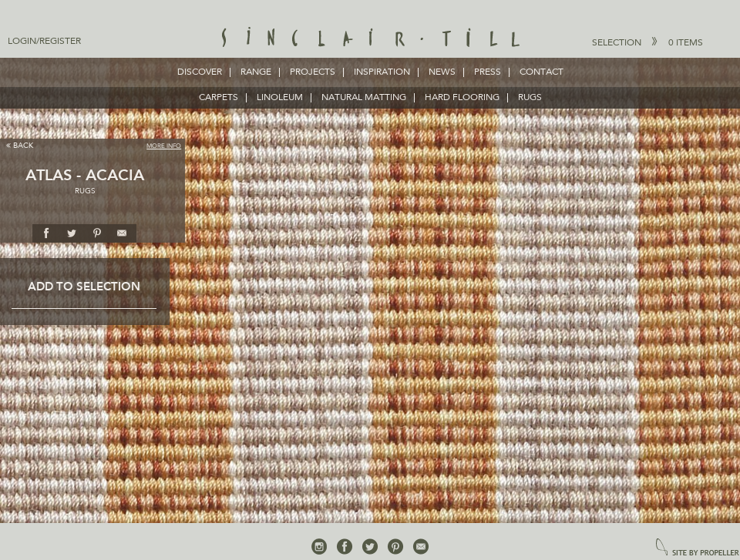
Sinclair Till (370, 39)
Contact (542, 72)
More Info (164, 146)
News (442, 72)
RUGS (530, 98)
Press (488, 72)
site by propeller (698, 548)
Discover (200, 72)
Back (20, 145)
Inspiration (382, 72)
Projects (313, 72)
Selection (647, 42)
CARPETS (219, 98)
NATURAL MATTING (364, 98)
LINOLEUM (280, 98)
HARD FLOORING (462, 98)
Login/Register (44, 42)
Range (256, 72)
